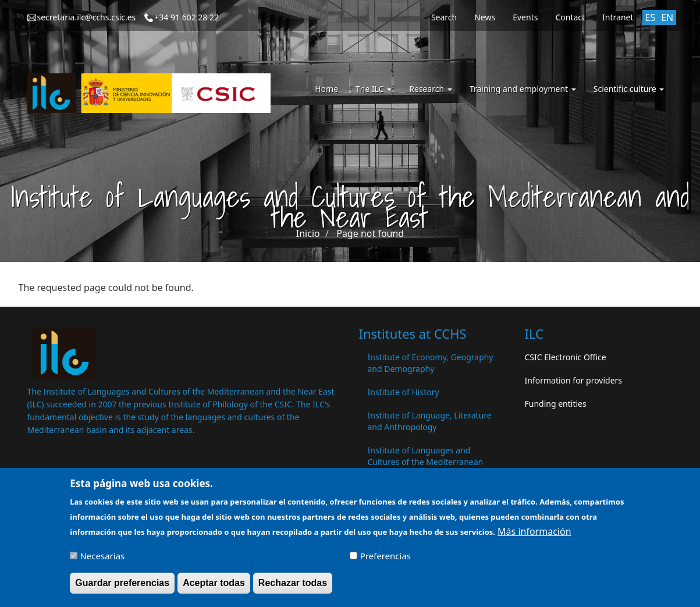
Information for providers (574, 380)
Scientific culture (629, 89)
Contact (570, 17)
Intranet (618, 17)
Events (525, 17)
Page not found (370, 233)
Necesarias (102, 560)
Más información (534, 535)
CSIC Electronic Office (566, 357)
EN (667, 17)
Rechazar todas (293, 587)
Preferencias (385, 560)
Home (326, 89)
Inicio (308, 233)
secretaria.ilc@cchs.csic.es (87, 17)
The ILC (374, 89)
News (485, 17)
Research (431, 89)
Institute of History (404, 392)
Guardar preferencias (122, 587)
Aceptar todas (214, 587)
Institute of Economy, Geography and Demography (431, 363)
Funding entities (556, 404)
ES (651, 17)
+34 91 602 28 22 (186, 17)
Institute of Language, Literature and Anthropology (430, 421)
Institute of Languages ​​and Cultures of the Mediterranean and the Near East (426, 462)
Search (444, 17)
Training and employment (523, 89)
